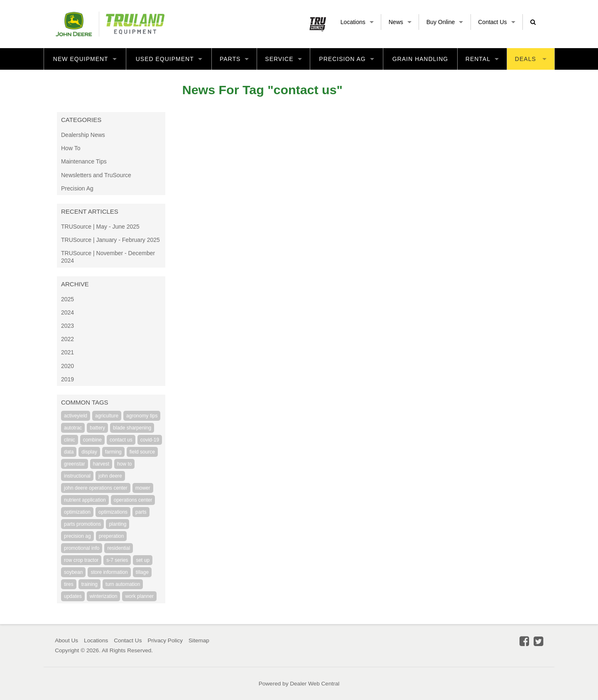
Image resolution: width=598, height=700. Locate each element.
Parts (234, 59)
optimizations (113, 512)
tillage (142, 572)
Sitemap (199, 640)
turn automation (123, 584)
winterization (104, 596)
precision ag (77, 536)
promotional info (82, 548)
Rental (482, 59)
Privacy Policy (165, 640)
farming (113, 452)
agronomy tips (142, 416)
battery (97, 428)
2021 (67, 352)
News (400, 22)
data (69, 452)
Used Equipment (169, 59)
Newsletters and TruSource (96, 175)
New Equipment (85, 59)
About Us (66, 640)
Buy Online (445, 22)
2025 (67, 299)
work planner (139, 596)
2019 (67, 379)
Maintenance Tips (84, 161)
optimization (77, 512)
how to (124, 464)
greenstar (75, 464)
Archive (75, 284)
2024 (67, 312)
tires (69, 584)
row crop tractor (81, 560)
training (89, 584)
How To (71, 148)
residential (119, 548)
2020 (67, 366)
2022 (67, 339)
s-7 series (117, 560)
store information (109, 572)
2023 (67, 326)
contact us (121, 440)
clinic (70, 440)
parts (141, 512)
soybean (73, 572)
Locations (357, 22)
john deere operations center (96, 488)
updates (73, 596)
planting (118, 524)
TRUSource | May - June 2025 (100, 227)
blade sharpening (132, 428)
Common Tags (85, 402)
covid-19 (150, 440)
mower (143, 488)
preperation (112, 536)
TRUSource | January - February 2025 (110, 240)
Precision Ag (346, 59)
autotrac (73, 428)
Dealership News (83, 135)
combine (92, 440)
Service (283, 59)
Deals (531, 59)
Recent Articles (90, 211)
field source (142, 452)
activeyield (76, 416)
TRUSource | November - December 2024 (108, 257)
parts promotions (82, 524)
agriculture (107, 416)
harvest (101, 464)
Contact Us (496, 22)
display (89, 452)
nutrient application (85, 500)
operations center (133, 500)
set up (143, 560)
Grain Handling (420, 59)
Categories (81, 120)
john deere (110, 476)
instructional (77, 476)
